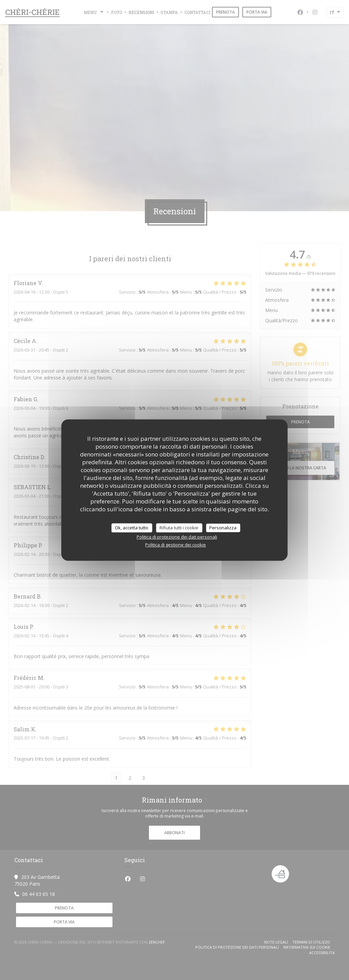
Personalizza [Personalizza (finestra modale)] (223, 528)
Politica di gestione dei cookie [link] (176, 545)
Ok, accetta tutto (132, 528)
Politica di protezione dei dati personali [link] (177, 537)
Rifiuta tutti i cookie (179, 528)
